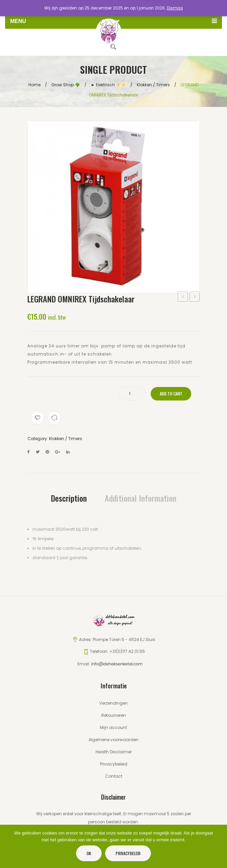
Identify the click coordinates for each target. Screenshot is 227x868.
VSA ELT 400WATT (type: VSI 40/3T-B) (183, 297)
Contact (114, 776)
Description (69, 498)
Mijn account (113, 727)
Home (34, 84)
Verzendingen (113, 703)
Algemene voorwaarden (113, 739)
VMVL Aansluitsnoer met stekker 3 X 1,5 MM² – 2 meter (195, 297)
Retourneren (114, 715)
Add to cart (171, 393)
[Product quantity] (132, 393)
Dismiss (175, 8)
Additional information (141, 498)
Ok (89, 853)
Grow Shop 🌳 (66, 84)
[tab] (69, 498)
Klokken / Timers (153, 84)
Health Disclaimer (114, 751)
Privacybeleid (114, 764)
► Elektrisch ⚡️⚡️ (108, 84)
